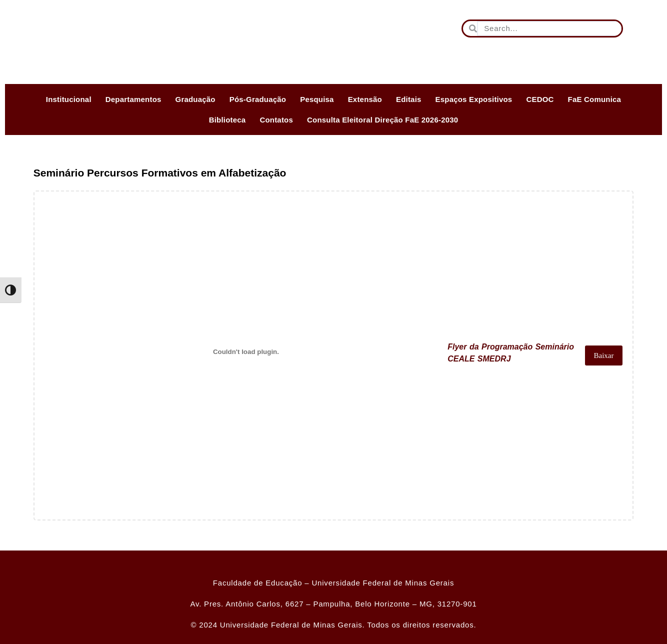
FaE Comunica (595, 99)
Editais (409, 99)
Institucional (69, 99)
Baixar (602, 355)
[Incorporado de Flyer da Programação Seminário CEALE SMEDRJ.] (245, 351)
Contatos (276, 120)
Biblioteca (227, 120)
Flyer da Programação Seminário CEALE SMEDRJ (508, 355)
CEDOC (540, 99)
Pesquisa (317, 99)
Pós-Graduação (258, 99)
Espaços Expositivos (474, 99)
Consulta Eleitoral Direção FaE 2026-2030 (382, 120)
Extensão (365, 99)
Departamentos (133, 99)
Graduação (195, 99)
